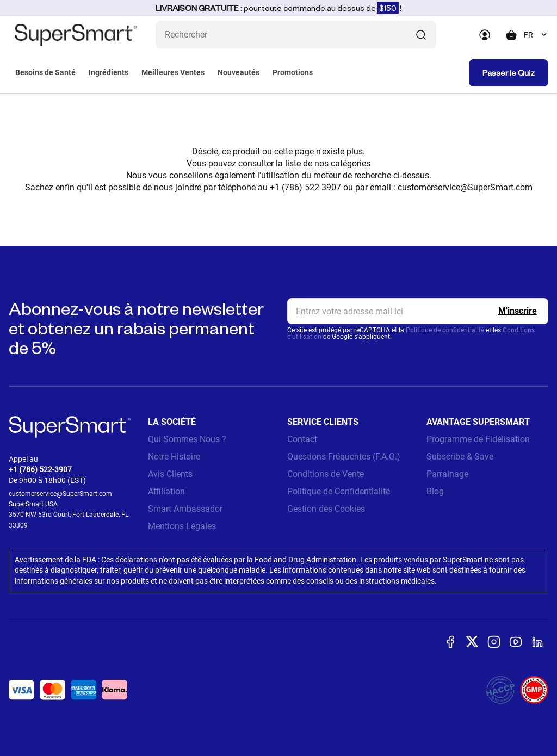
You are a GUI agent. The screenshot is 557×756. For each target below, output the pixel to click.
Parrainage (447, 474)
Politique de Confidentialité (339, 491)
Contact (302, 439)
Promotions (293, 72)
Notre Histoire (174, 457)
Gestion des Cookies (326, 509)
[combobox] (536, 35)
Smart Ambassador (185, 509)
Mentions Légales (182, 526)
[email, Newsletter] (418, 311)
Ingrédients (109, 72)
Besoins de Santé (45, 72)
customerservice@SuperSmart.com (465, 187)
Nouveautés (239, 72)
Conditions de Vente (326, 474)
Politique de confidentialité (445, 330)
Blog (435, 491)
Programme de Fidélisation (478, 439)
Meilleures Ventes (173, 72)
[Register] (518, 311)
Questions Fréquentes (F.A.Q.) (344, 457)
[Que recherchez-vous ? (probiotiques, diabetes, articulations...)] (296, 35)
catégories (351, 163)
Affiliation (166, 491)
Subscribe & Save (460, 457)
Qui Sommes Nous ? (187, 439)
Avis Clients (170, 474)
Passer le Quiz (509, 73)
